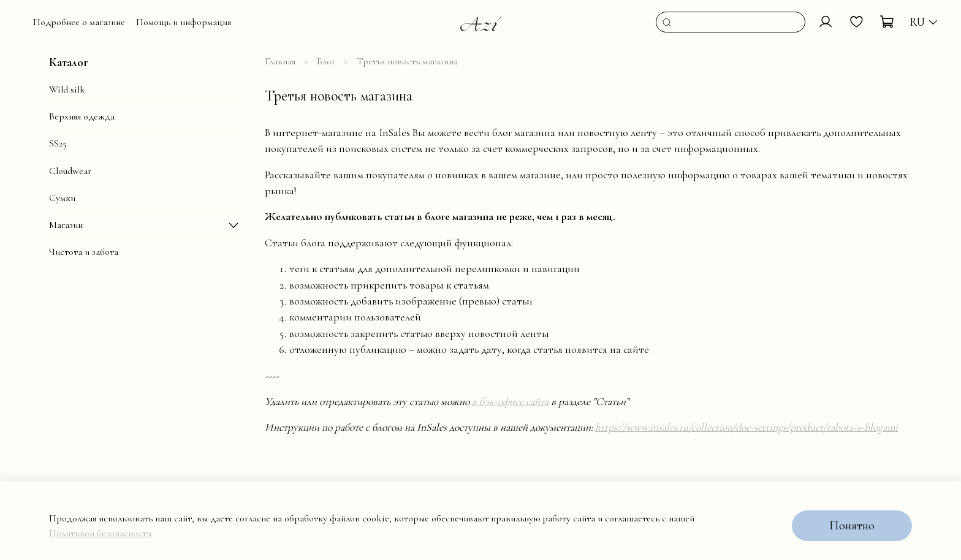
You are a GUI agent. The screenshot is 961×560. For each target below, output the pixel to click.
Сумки (62, 198)
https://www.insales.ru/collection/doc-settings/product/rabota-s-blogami (746, 427)
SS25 (58, 143)
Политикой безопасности (100, 533)
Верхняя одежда (82, 116)
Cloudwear (70, 171)
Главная (280, 61)
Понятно (852, 526)
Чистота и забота (84, 252)
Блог (326, 61)
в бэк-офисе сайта (510, 402)
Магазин (66, 225)
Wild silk (67, 89)
